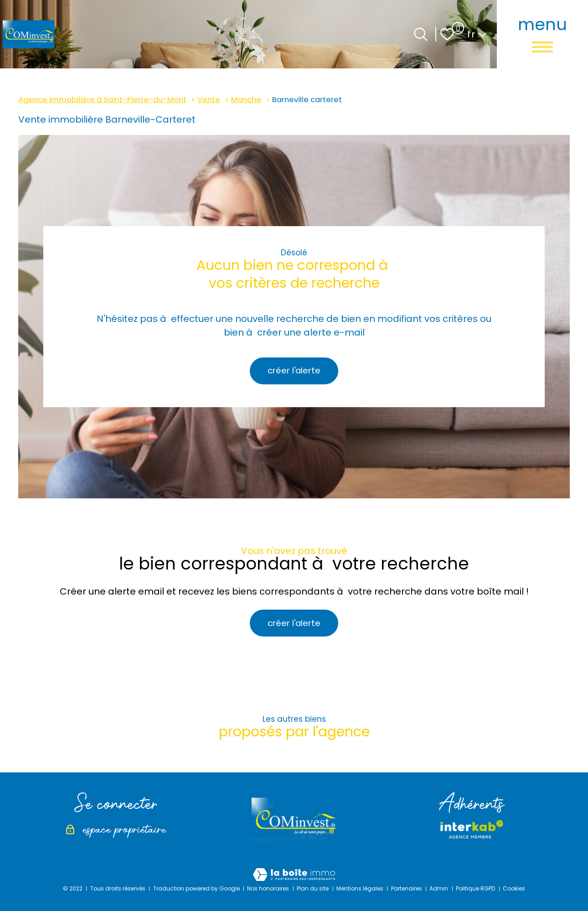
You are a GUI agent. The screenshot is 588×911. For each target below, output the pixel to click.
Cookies (514, 888)
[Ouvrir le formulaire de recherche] (421, 34)
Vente (209, 100)
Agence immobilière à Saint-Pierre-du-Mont (102, 100)
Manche (246, 100)
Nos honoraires (268, 888)
